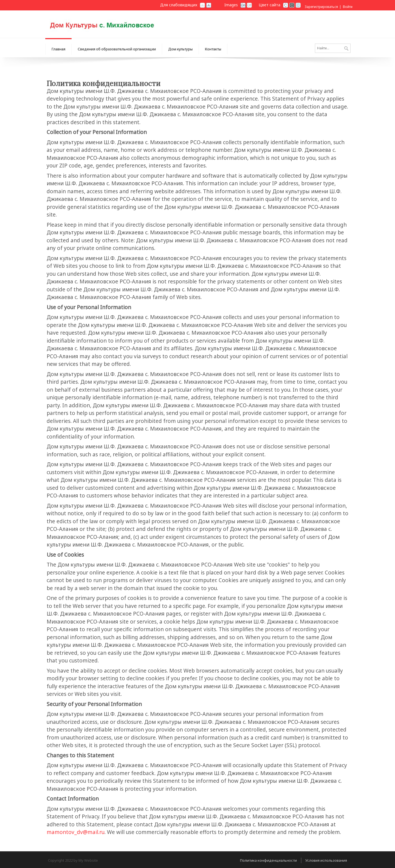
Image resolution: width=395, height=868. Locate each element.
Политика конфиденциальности (268, 860)
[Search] (333, 48)
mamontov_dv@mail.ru (76, 832)
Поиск (346, 49)
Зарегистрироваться (321, 7)
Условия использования (326, 860)
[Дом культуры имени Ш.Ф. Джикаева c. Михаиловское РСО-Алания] (114, 24)
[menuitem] (117, 48)
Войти (348, 7)
